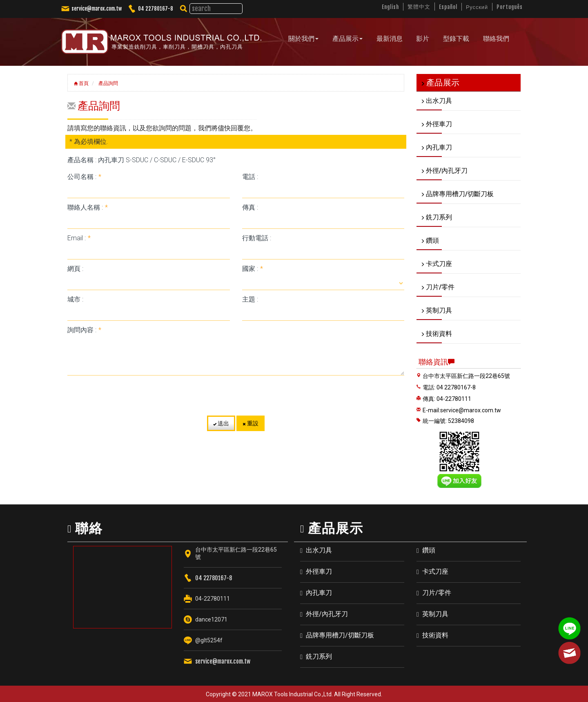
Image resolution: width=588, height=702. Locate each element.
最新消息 (390, 38)
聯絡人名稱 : (88, 207)
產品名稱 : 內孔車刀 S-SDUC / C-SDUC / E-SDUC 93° (141, 160)
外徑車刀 (319, 571)
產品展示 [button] (347, 38)
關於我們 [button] (304, 38)
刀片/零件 (437, 593)
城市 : (75, 299)
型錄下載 (456, 38)
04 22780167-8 (156, 9)
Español (447, 7)
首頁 (81, 83)
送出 (221, 423)
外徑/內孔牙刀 (327, 614)
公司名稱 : (84, 176)
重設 (251, 423)
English (389, 7)
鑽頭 (429, 550)
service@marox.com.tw (97, 9)
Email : (79, 238)
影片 (423, 38)
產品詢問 (108, 83)
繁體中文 (418, 7)
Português (509, 7)
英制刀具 (435, 614)
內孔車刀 (319, 593)
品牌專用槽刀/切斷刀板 (340, 635)
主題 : (250, 299)
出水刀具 (319, 550)
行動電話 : (257, 238)
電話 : (250, 176)
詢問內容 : (84, 330)
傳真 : (250, 207)
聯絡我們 (496, 38)
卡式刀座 (435, 571)
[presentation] (236, 395)
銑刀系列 (319, 656)
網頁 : (75, 268)
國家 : (253, 268)
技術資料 (435, 635)
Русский (476, 7)
